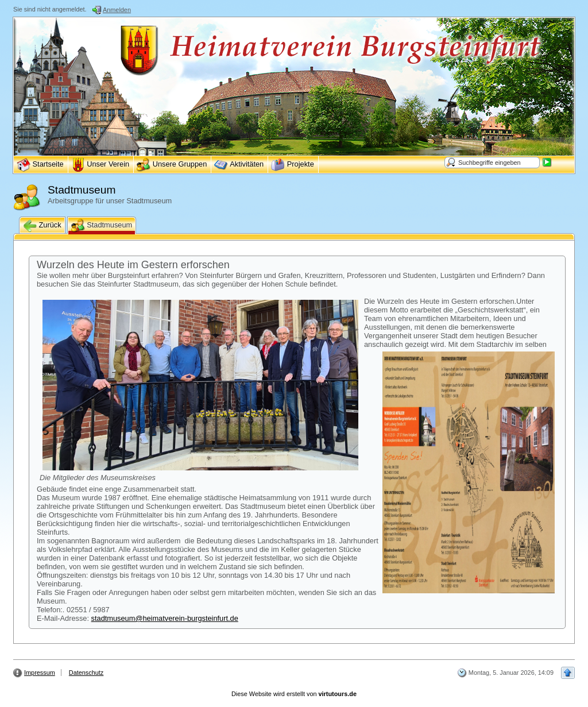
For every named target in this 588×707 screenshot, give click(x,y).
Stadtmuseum (102, 226)
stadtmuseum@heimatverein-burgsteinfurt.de (165, 618)
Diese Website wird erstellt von (294, 694)
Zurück (42, 226)
